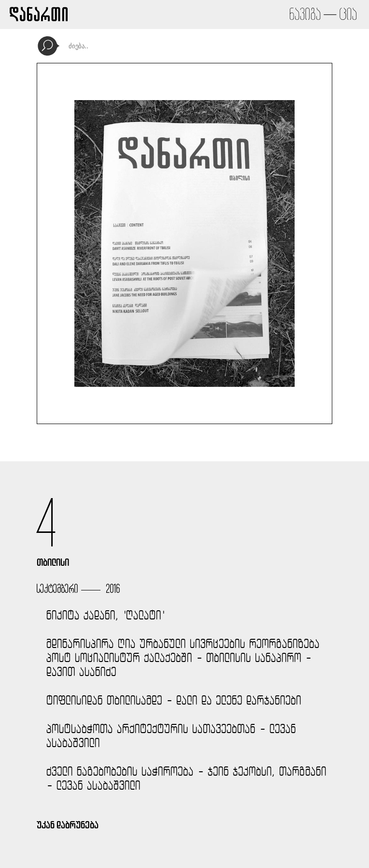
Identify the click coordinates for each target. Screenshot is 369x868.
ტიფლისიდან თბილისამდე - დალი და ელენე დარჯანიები (174, 700)
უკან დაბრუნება (68, 825)
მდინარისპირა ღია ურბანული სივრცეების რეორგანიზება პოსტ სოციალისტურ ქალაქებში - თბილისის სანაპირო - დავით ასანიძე (183, 658)
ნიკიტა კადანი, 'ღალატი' (106, 615)
